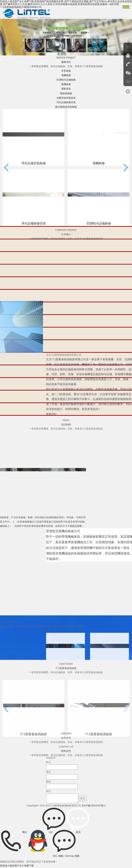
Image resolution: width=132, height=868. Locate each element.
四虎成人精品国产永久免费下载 (17, 865)
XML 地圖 (58, 856)
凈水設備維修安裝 (66, 102)
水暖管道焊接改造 (66, 98)
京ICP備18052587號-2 (94, 805)
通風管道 (66, 89)
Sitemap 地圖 (72, 856)
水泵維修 (66, 71)
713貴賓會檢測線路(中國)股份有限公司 (21, 7)
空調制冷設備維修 (66, 80)
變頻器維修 (66, 93)
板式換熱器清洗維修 (66, 107)
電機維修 (66, 75)
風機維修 (66, 84)
